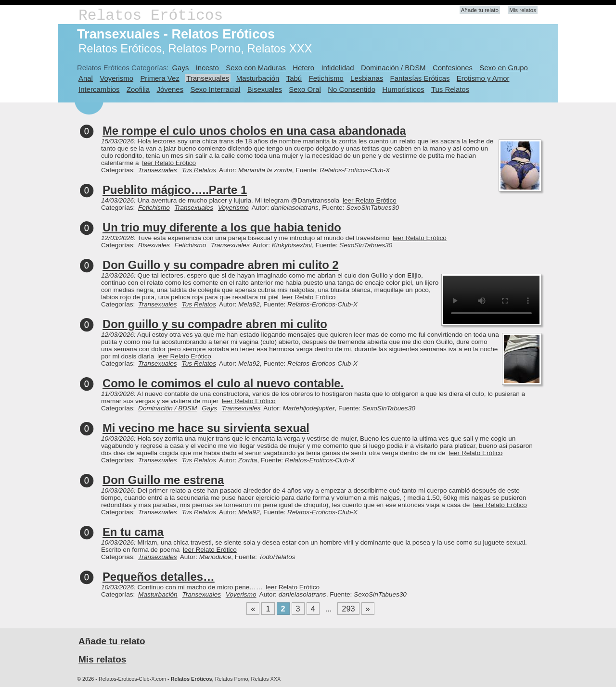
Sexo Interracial (215, 89)
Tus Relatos (450, 89)
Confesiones (453, 68)
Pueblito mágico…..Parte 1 (175, 190)
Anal (86, 78)
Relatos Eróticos (151, 16)
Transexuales (208, 78)
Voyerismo (116, 78)
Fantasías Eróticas (420, 78)
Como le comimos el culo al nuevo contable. (223, 383)
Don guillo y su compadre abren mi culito (215, 324)
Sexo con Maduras (256, 68)
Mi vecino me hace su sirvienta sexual (206, 428)
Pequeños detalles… (159, 577)
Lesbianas (367, 78)
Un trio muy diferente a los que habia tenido (222, 227)
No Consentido (352, 89)
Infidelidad (337, 68)
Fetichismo (326, 78)
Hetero (303, 68)
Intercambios (99, 89)
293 (348, 609)
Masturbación (258, 78)
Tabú (294, 78)
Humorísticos (403, 89)
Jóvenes (170, 89)
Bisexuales (265, 89)
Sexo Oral (305, 89)
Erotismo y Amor (483, 78)
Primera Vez (160, 78)
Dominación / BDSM (393, 68)
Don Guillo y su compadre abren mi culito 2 (221, 265)
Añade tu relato (480, 10)
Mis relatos (523, 10)
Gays (180, 68)
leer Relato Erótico (169, 163)
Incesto (207, 68)
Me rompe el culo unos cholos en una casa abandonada (254, 131)
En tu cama (133, 532)
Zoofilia (138, 89)
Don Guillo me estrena (163, 480)
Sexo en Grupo (504, 68)
